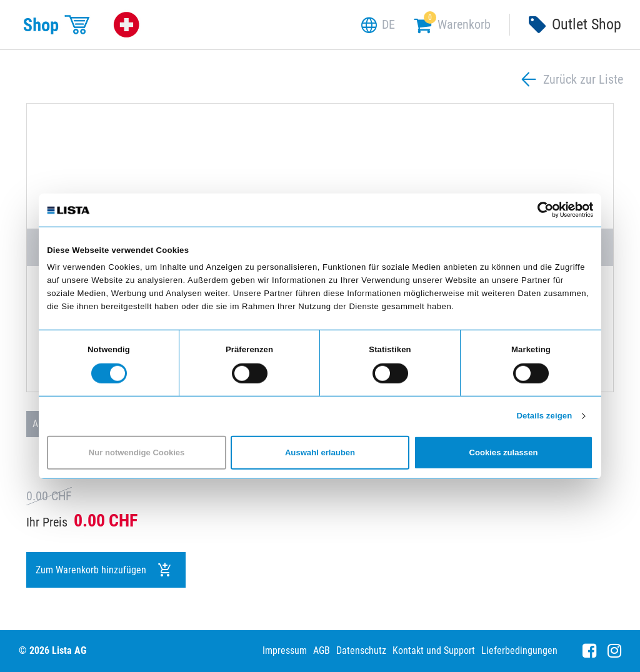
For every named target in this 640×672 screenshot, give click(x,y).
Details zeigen (544, 416)
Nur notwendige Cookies (137, 452)
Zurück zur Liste (571, 80)
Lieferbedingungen (519, 650)
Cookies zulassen (503, 452)
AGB (322, 650)
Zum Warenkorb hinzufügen (104, 570)
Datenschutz (361, 650)
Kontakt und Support (434, 650)
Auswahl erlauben (320, 452)
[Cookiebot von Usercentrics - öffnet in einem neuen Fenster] (538, 210)
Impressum (285, 650)
